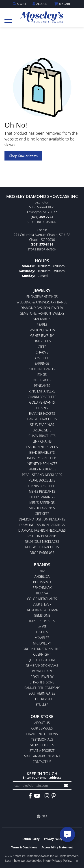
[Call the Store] (42, 217)
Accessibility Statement (57, 847)
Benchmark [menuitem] (42, 588)
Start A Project (42, 751)
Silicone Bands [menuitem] (42, 369)
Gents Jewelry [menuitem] (42, 336)
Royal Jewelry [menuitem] (42, 677)
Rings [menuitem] (42, 375)
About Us (42, 723)
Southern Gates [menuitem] (42, 693)
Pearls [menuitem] (42, 324)
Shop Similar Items (23, 156)
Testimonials (42, 739)
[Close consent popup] (77, 861)
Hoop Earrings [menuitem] (42, 497)
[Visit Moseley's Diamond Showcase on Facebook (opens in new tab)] (30, 796)
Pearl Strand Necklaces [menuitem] (42, 475)
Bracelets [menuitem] (42, 358)
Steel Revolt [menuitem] (42, 699)
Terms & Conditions (24, 847)
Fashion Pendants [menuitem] (42, 536)
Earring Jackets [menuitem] (42, 414)
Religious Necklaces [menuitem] (42, 542)
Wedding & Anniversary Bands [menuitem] (42, 302)
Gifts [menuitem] (42, 347)
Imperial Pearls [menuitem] (42, 621)
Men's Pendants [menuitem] (42, 491)
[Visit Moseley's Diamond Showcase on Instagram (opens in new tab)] (47, 796)
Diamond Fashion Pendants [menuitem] (42, 519)
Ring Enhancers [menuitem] (42, 391)
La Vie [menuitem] (42, 627)
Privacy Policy (53, 839)
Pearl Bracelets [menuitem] (42, 480)
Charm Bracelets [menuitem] (42, 397)
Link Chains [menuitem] (42, 441)
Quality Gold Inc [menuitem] (42, 660)
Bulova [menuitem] (42, 593)
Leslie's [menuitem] (42, 632)
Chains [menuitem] (42, 408)
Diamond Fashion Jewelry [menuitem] (42, 308)
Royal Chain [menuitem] (42, 671)
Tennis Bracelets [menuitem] (42, 486)
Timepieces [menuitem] (42, 341)
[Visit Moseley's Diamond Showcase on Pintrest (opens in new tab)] (54, 796)
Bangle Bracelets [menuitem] (42, 419)
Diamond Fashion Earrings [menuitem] (42, 525)
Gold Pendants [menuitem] (42, 402)
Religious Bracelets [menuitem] (42, 547)
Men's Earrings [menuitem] (42, 503)
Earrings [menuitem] (42, 363)
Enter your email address (42, 778)
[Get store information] (42, 222)
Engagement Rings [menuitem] (42, 297)
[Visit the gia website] (42, 816)
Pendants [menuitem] (42, 386)
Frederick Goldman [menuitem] (42, 610)
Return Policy (31, 839)
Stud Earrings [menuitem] (42, 425)
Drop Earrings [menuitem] (42, 553)
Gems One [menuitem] (42, 615)
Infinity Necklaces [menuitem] (42, 464)
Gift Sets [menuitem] (42, 514)
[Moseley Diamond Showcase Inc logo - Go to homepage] (42, 16)
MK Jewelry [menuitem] (42, 643)
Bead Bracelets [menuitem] (42, 452)
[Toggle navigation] (8, 23)
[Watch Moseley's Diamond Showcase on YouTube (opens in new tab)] (37, 796)
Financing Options (42, 734)
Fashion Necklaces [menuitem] (42, 447)
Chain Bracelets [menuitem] (42, 436)
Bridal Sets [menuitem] (42, 430)
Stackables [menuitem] (42, 319)
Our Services (42, 728)
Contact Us (42, 762)
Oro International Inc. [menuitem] (42, 649)
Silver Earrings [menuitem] (42, 508)
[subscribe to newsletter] (66, 786)
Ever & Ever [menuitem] (42, 604)
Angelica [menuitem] (42, 576)
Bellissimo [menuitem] (42, 582)
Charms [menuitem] (42, 352)
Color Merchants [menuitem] (42, 599)
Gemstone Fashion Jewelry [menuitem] (42, 313)
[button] (20, 4)
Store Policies (42, 745)
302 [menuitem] (42, 571)
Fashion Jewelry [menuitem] (42, 330)
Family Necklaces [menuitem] (42, 469)
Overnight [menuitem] (42, 654)
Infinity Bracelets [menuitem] (42, 458)
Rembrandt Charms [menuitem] (42, 666)
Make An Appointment (42, 756)
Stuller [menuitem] (42, 704)
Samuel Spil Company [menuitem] (42, 688)
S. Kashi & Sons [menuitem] (42, 682)
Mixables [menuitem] (42, 638)
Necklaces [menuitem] (42, 380)
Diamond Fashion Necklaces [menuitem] (42, 530)
